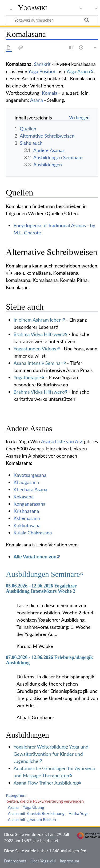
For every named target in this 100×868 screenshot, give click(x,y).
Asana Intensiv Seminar (38, 363)
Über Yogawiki (43, 861)
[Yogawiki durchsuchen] (52, 20)
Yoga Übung (33, 807)
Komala (50, 93)
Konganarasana (30, 504)
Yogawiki (33, 8)
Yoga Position (42, 71)
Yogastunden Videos (35, 349)
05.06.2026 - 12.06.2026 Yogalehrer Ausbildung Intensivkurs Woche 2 (41, 589)
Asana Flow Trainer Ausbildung (46, 783)
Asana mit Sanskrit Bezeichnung (36, 813)
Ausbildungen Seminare (43, 574)
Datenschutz (15, 861)
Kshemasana (27, 518)
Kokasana (24, 497)
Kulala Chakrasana (33, 533)
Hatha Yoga (79, 813)
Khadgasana (26, 482)
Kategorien (16, 795)
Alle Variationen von (35, 557)
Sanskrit (42, 64)
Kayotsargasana (30, 475)
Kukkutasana (27, 525)
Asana (37, 100)
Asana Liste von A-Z (62, 441)
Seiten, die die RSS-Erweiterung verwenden (45, 801)
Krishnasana (26, 511)
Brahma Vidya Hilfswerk (39, 334)
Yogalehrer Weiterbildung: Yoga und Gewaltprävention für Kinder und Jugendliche (51, 754)
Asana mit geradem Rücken (32, 819)
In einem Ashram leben (38, 320)
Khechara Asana (30, 489)
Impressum (69, 861)
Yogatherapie (27, 377)
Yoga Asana (78, 71)
